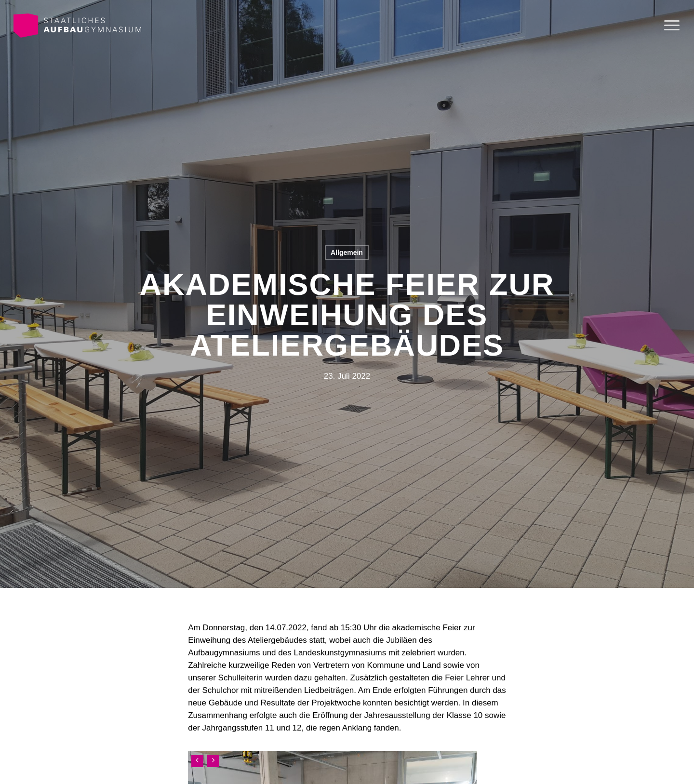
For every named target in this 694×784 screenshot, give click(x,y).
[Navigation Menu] (672, 26)
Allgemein (347, 252)
